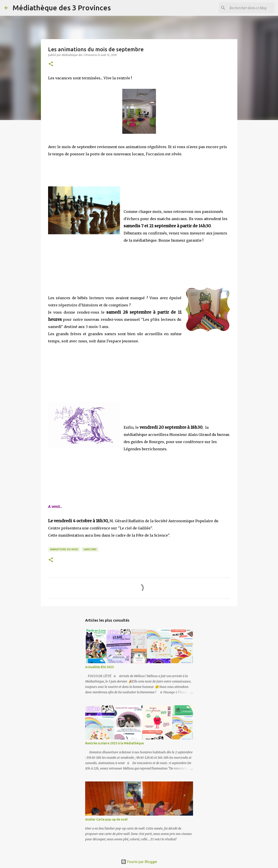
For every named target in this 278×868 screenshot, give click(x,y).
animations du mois (64, 549)
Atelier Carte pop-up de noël (106, 819)
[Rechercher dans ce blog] (251, 8)
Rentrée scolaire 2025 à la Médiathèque (115, 743)
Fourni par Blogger (139, 862)
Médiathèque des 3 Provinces (62, 8)
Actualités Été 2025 (99, 667)
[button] (51, 64)
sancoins (90, 549)
